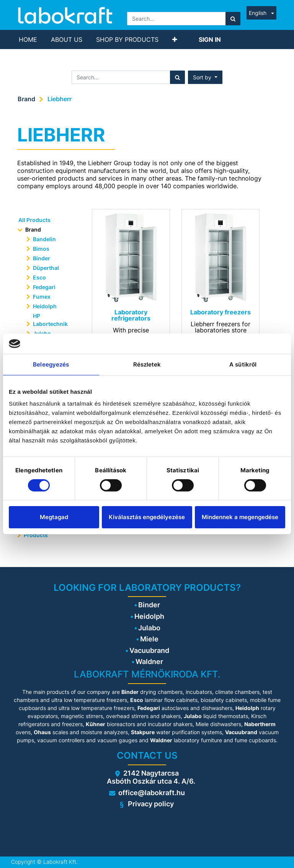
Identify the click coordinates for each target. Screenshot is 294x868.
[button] (175, 39)
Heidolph (45, 306)
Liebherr (60, 99)
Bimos (41, 249)
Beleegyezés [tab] (51, 364)
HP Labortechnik (50, 320)
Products (36, 535)
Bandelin (44, 239)
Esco (39, 277)
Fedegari (44, 287)
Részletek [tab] (147, 364)
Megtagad (54, 517)
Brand (26, 99)
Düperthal (46, 268)
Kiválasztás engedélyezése (147, 517)
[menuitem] (28, 39)
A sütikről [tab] (243, 364)
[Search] (233, 19)
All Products (34, 220)
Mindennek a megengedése (240, 517)
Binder (42, 258)
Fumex (42, 297)
